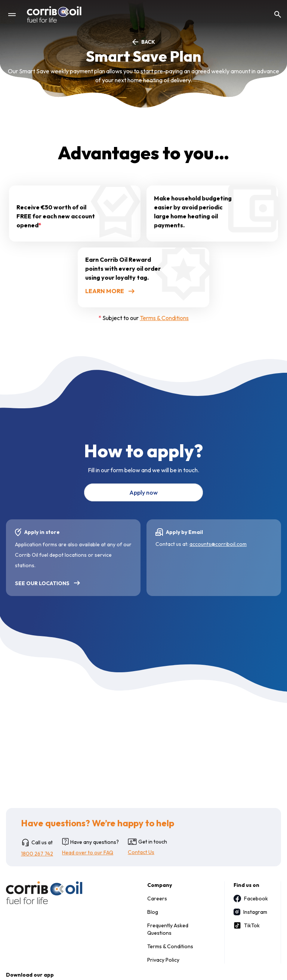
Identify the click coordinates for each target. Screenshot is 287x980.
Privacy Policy (163, 960)
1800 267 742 (37, 854)
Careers (157, 898)
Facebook (250, 898)
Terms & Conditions (164, 318)
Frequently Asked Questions (168, 929)
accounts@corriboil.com (218, 544)
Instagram (250, 912)
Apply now (143, 492)
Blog (153, 912)
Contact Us (141, 852)
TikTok (247, 925)
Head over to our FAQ (88, 852)
